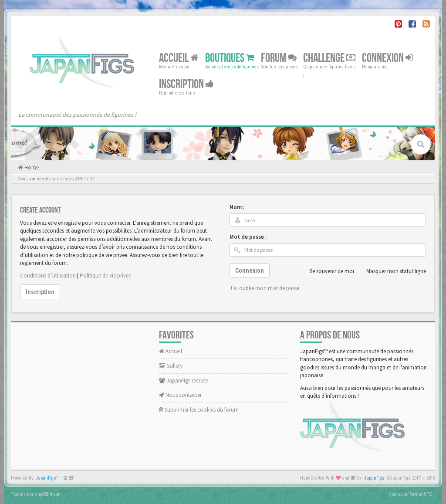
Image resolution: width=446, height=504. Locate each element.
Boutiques (230, 58)
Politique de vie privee (105, 276)
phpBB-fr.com (48, 494)
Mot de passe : (248, 237)
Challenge (329, 58)
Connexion (387, 58)
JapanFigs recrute (183, 381)
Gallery (171, 366)
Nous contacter (180, 395)
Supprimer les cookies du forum (199, 410)
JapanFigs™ (47, 478)
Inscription (186, 84)
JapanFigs (374, 478)
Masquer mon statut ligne (391, 271)
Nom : (237, 207)
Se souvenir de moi (327, 271)
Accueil (179, 58)
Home (31, 167)
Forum (279, 58)
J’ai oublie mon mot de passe (264, 288)
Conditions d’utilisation (48, 276)
